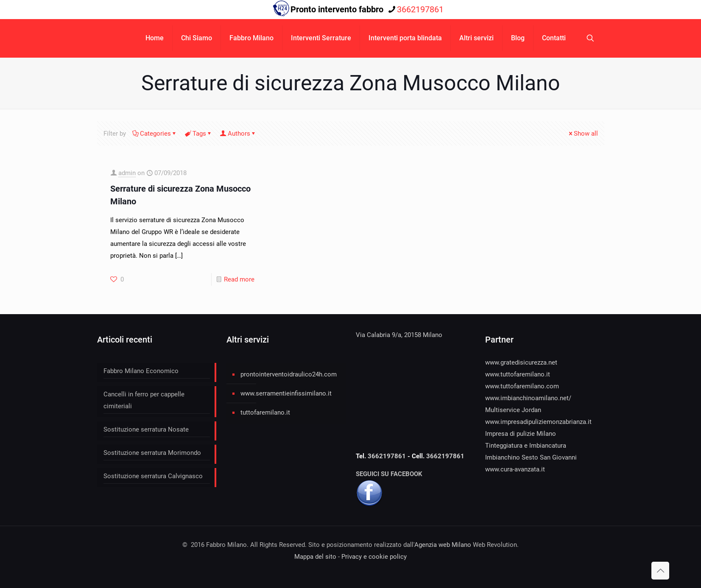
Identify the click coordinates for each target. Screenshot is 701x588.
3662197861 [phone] (420, 9)
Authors (238, 134)
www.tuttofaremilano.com (522, 386)
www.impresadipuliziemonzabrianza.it (538, 422)
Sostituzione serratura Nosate (146, 429)
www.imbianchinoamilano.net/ (528, 398)
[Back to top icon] (660, 571)
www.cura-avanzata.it (515, 469)
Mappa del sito (315, 557)
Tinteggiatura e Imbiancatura (526, 446)
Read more (239, 279)
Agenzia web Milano (443, 545)
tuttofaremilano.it (265, 412)
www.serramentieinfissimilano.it (286, 393)
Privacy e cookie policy (374, 557)
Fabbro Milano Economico (141, 371)
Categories (155, 134)
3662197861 (388, 456)
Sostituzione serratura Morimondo (152, 453)
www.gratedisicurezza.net (521, 362)
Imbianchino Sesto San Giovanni (531, 457)
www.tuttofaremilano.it (518, 374)
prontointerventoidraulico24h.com (289, 374)
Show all (583, 134)
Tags (199, 134)
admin (127, 173)
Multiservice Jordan (513, 410)
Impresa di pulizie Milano (521, 434)
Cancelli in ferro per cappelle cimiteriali (144, 400)
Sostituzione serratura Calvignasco (153, 476)
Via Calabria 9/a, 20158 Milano (399, 335)
